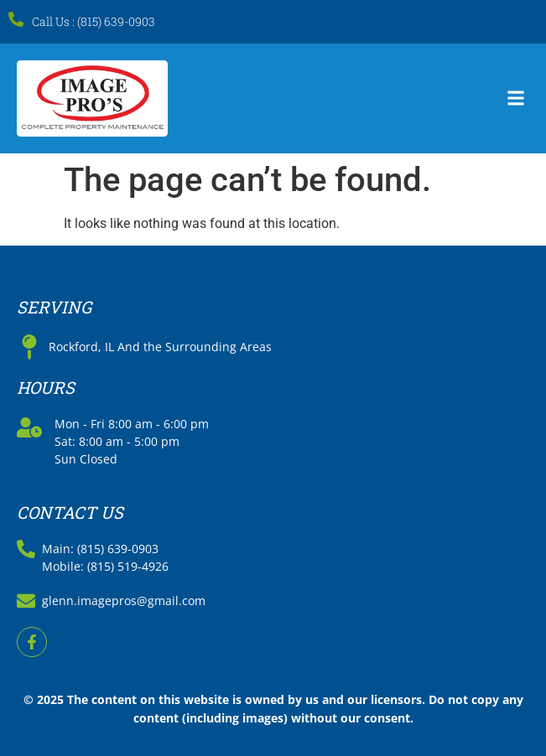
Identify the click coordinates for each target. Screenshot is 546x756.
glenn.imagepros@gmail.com (124, 601)
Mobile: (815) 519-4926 (105, 566)
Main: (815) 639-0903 (100, 549)
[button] (515, 98)
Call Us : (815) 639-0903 (94, 21)
